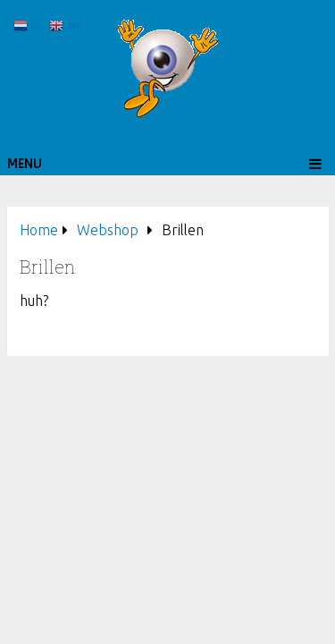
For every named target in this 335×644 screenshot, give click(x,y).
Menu (25, 164)
